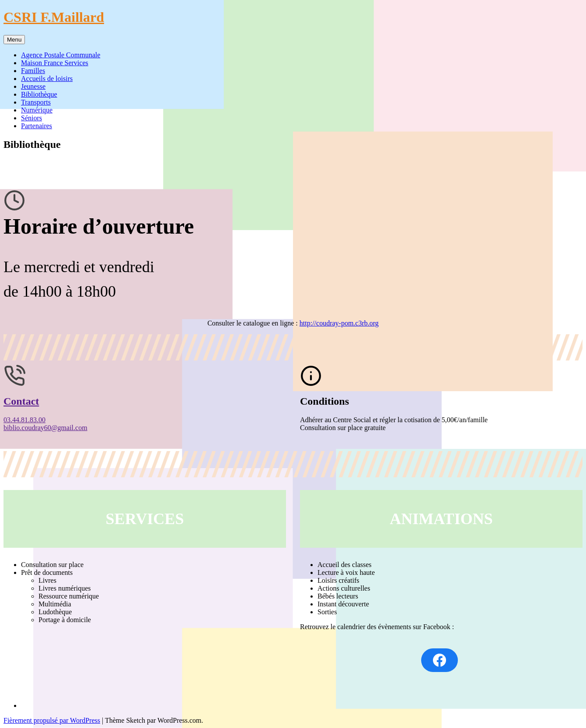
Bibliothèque (39, 94)
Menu (14, 40)
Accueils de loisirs (47, 79)
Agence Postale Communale (61, 55)
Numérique (37, 110)
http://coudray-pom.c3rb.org (339, 323)
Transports (36, 102)
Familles (33, 71)
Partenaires (37, 126)
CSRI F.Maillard (54, 17)
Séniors (31, 118)
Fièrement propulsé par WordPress (52, 720)
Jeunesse (33, 86)
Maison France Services (55, 63)
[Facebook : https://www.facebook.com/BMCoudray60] (439, 660)
